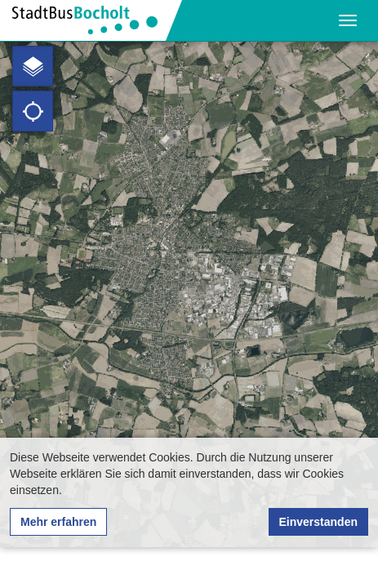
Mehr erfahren (58, 522)
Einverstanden (318, 522)
